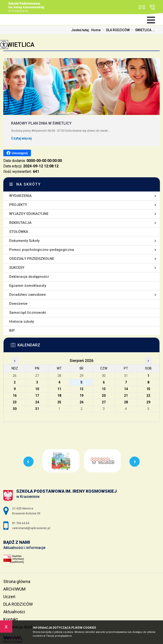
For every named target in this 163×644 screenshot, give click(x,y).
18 (59, 396)
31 (37, 409)
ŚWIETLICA (19, 45)
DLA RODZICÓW (115, 30)
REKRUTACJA (20, 223)
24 (37, 402)
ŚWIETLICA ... (142, 30)
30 (15, 409)
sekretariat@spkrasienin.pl (142, 7)
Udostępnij (17, 153)
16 (15, 396)
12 (81, 389)
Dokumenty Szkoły (24, 241)
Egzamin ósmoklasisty (28, 286)
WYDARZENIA (20, 196)
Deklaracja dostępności (29, 277)
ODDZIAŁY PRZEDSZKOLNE (32, 259)
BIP (12, 331)
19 (81, 396)
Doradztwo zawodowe (28, 295)
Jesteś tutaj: (81, 30)
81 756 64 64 (152, 7)
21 (126, 396)
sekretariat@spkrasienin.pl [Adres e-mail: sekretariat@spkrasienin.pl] (31, 528)
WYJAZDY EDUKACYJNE (29, 214)
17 (37, 396)
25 (59, 402)
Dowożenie (18, 304)
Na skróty (29, 184)
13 (104, 389)
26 (81, 402)
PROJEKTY (18, 205)
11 (59, 389)
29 (148, 402)
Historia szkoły (21, 322)
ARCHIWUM (14, 589)
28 (126, 402)
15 (148, 389)
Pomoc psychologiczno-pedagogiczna (42, 250)
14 (126, 389)
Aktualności (14, 612)
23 (15, 402)
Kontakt (11, 619)
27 (104, 402)
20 (104, 396)
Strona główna (17, 581)
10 (37, 389)
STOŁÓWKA (19, 232)
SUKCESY (17, 268)
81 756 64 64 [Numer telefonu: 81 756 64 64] (21, 523)
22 (148, 396)
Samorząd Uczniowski (28, 313)
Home (96, 30)
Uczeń (9, 597)
